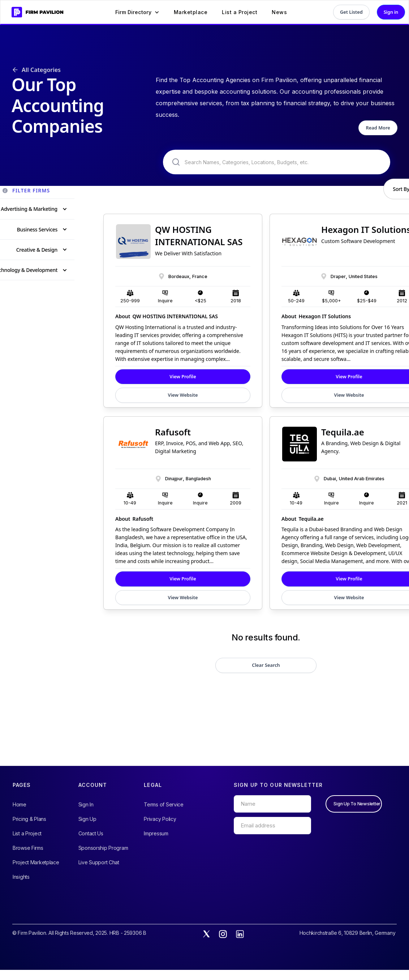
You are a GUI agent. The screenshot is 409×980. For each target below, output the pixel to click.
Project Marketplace (36, 862)
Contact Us (91, 833)
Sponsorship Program (103, 848)
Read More (378, 128)
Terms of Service (164, 804)
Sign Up (87, 819)
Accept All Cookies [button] (356, 963)
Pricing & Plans (29, 819)
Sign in (391, 12)
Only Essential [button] (296, 963)
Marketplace (191, 12)
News (279, 12)
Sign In (86, 804)
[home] (35, 12)
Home (20, 804)
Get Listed (351, 12)
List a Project (240, 12)
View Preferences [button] (244, 962)
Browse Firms (28, 848)
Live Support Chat (99, 862)
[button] (137, 12)
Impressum (156, 833)
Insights (21, 877)
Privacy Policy (160, 819)
